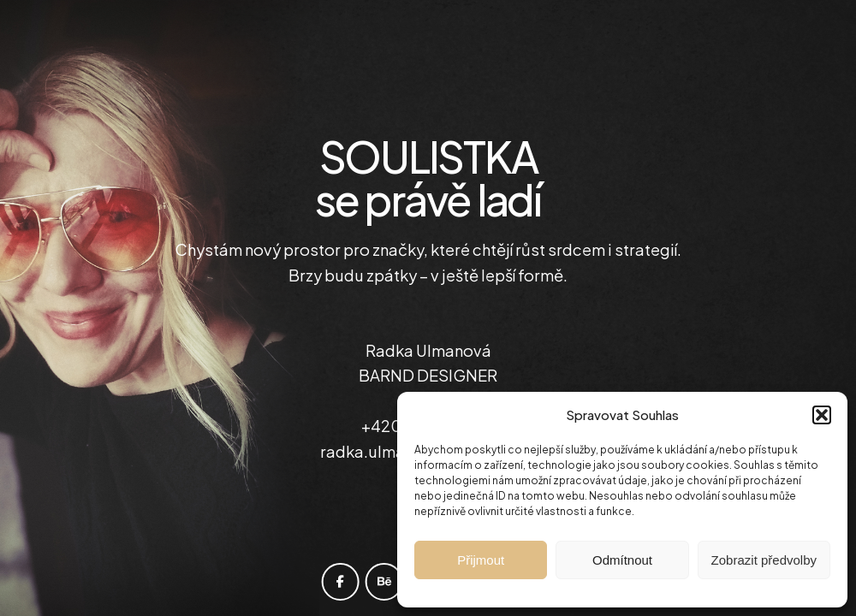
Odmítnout (622, 560)
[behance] (384, 582)
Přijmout (481, 560)
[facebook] (341, 582)
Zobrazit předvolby (764, 560)
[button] (822, 415)
